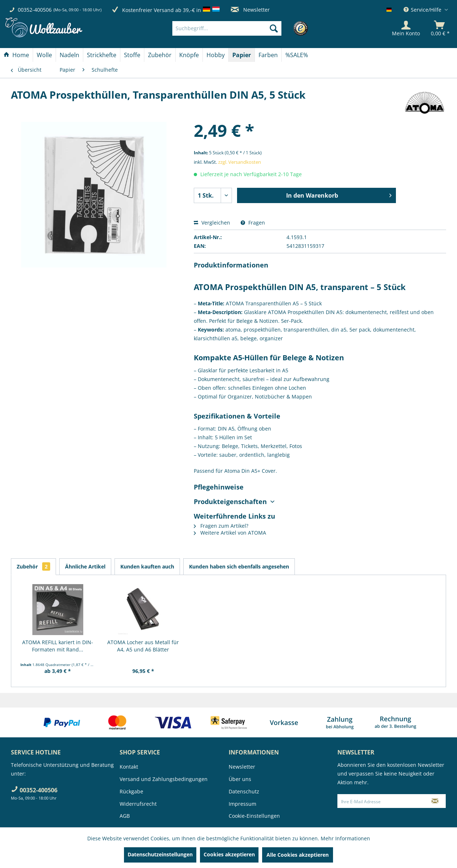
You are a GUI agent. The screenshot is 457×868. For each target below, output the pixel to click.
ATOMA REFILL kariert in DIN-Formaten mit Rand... (58, 646)
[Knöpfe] (189, 55)
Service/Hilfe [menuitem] (423, 10)
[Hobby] (216, 55)
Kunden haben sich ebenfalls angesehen (239, 566)
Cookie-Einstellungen (254, 816)
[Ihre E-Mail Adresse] (381, 801)
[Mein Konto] (406, 28)
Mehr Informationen (345, 838)
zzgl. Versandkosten (240, 162)
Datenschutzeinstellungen (160, 854)
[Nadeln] (69, 55)
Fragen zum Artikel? (221, 526)
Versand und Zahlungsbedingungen (164, 779)
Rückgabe (131, 791)
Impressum (242, 804)
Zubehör (33, 566)
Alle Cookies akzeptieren (298, 855)
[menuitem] (238, 28)
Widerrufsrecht (138, 804)
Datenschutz (244, 791)
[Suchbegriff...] (227, 28)
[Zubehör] (160, 55)
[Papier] (242, 55)
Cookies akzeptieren (229, 854)
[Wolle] (44, 55)
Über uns (240, 779)
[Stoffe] (132, 55)
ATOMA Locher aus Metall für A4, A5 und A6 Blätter (143, 646)
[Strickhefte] (102, 55)
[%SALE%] (297, 55)
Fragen (253, 223)
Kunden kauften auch (147, 566)
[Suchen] (274, 28)
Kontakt (129, 767)
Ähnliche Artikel (85, 566)
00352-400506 (35, 10)
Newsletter (250, 10)
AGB (125, 816)
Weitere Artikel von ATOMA (230, 533)
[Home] (16, 55)
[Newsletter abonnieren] (435, 801)
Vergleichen (212, 223)
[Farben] (268, 55)
